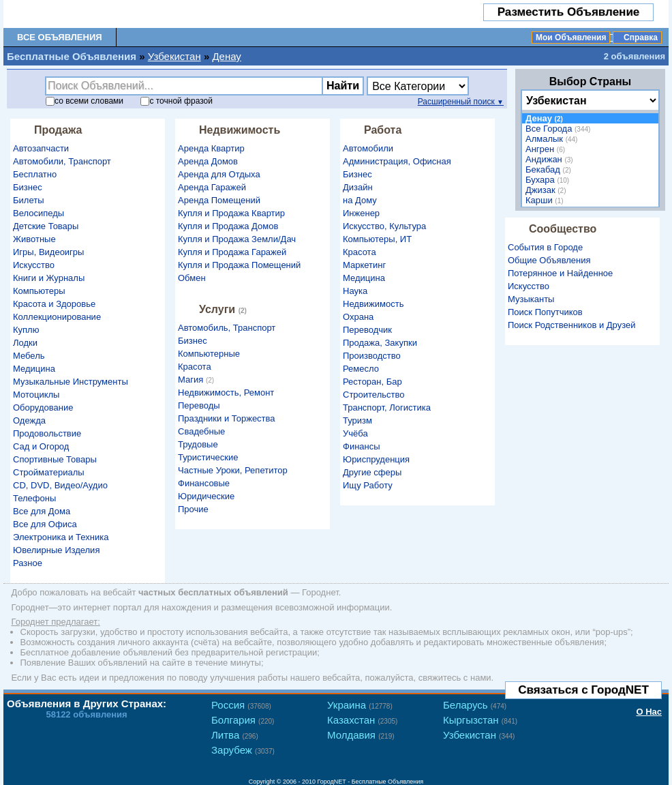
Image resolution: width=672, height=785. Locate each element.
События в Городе (545, 247)
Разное (28, 563)
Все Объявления (60, 37)
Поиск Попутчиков (545, 312)
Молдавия (361, 735)
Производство (372, 356)
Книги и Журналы (49, 278)
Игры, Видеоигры (48, 252)
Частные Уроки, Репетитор (233, 470)
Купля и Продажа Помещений (239, 265)
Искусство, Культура (384, 226)
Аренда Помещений (219, 200)
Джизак (548, 190)
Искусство (34, 265)
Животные (34, 239)
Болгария (243, 720)
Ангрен (547, 149)
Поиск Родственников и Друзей (571, 325)
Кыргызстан (480, 720)
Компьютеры (39, 291)
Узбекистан (174, 56)
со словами (85, 101)
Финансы (362, 446)
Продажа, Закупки (380, 343)
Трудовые (198, 444)
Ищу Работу (368, 485)
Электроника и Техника (61, 537)
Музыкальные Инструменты (71, 382)
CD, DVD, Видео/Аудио (60, 485)
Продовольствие (47, 433)
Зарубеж (243, 750)
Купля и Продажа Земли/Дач (237, 239)
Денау (226, 56)
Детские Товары (46, 226)
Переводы (199, 405)
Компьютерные (209, 354)
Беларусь (475, 705)
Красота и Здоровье (54, 304)
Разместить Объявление (569, 12)
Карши (546, 200)
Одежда (29, 420)
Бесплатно (35, 174)
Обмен (192, 278)
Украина (360, 705)
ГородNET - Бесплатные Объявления (371, 782)
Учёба (355, 433)
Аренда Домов (208, 161)
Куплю (26, 330)
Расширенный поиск (461, 102)
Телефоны (34, 498)
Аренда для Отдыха (219, 174)
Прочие (193, 509)
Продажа (58, 130)
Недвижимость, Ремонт (226, 392)
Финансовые (204, 483)
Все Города (560, 129)
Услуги (225, 309)
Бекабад (550, 169)
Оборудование (43, 408)
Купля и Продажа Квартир (231, 213)
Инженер (361, 213)
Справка (641, 38)
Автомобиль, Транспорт (227, 328)
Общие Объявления (549, 260)
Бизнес (28, 187)
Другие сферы (372, 472)
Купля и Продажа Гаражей (232, 252)
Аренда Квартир (211, 148)
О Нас (649, 712)
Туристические (208, 457)
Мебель (29, 356)
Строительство (373, 395)
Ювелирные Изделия (56, 550)
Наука (355, 291)
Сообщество (563, 229)
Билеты (28, 200)
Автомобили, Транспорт (62, 161)
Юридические (206, 496)
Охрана (358, 317)
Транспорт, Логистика (387, 408)
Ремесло (361, 369)
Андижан (551, 159)
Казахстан (362, 720)
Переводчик (367, 330)
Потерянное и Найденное (560, 273)
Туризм (357, 420)
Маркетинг (364, 265)
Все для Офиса (45, 524)
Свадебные (201, 431)
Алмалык (553, 139)
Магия (198, 380)
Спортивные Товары (55, 459)
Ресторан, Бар (372, 382)
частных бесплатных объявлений (213, 592)
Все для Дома (42, 511)
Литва (235, 735)
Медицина (34, 369)
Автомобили (368, 148)
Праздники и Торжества (227, 418)
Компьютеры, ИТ (377, 239)
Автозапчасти (41, 148)
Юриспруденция (376, 459)
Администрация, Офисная (397, 161)
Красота (195, 367)
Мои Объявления (571, 38)
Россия (241, 705)
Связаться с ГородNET (583, 690)
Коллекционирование (57, 317)
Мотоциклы (36, 395)
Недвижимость (240, 130)
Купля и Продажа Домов (228, 226)
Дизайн (358, 187)
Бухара (549, 180)
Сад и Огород (41, 446)
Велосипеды (39, 213)
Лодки (25, 343)
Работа (383, 130)
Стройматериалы (49, 472)
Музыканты (531, 299)
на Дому (360, 200)
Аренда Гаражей (212, 187)
